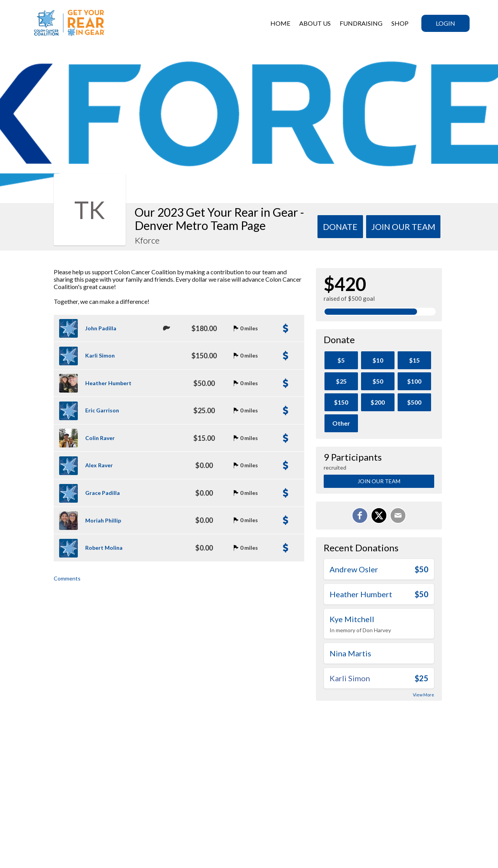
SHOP (400, 23)
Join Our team (403, 227)
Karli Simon (100, 355)
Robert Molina (104, 548)
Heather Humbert (108, 383)
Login (445, 23)
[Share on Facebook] (360, 516)
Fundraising (361, 23)
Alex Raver (99, 465)
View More (423, 695)
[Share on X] (379, 516)
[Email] (398, 516)
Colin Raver (100, 438)
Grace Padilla (103, 493)
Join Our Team (379, 481)
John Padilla (101, 328)
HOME (280, 23)
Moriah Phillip (103, 520)
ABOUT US (315, 23)
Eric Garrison (102, 410)
